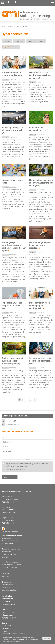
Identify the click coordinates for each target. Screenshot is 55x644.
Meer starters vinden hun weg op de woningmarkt (39, 305)
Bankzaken (6, 577)
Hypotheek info (7, 585)
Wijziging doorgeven (9, 618)
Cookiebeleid (6, 626)
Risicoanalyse (6, 552)
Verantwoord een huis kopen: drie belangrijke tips (40, 361)
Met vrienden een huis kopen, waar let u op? (13, 74)
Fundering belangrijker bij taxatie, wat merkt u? (13, 130)
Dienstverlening (7, 599)
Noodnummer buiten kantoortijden (18, 431)
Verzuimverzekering (9, 554)
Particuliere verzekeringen (12, 535)
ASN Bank (5, 574)
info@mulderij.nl (13, 425)
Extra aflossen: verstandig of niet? (38, 129)
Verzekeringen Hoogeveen (11, 565)
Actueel (11, 26)
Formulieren (6, 601)
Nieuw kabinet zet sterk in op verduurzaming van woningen (41, 183)
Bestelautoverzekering (10, 541)
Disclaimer (5, 628)
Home (4, 26)
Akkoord (47, 638)
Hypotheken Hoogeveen (11, 562)
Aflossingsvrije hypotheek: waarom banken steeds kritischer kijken (14, 247)
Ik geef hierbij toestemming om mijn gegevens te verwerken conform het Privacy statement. (27, 465)
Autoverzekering (8, 538)
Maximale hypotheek (9, 590)
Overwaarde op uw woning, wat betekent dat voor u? (40, 75)
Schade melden (7, 615)
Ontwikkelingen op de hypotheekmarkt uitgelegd (40, 245)
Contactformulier (8, 612)
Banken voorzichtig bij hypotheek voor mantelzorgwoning (12, 361)
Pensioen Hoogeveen (9, 567)
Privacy (4, 631)
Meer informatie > (16, 641)
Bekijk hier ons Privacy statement (16, 469)
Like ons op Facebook (10, 530)
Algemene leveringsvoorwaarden (13, 634)
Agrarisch (5, 557)
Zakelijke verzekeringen (11, 549)
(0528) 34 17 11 (12, 421)
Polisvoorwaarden (8, 604)
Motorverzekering (8, 543)
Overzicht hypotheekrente (11, 587)
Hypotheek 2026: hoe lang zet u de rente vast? (12, 305)
